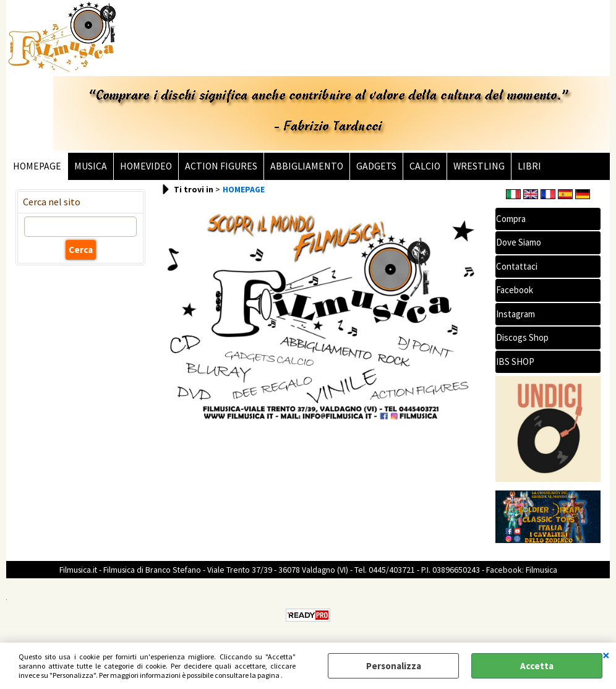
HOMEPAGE (37, 166)
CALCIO (425, 166)
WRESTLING (479, 166)
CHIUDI (606, 655)
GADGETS (376, 166)
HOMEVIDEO (146, 166)
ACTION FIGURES (221, 166)
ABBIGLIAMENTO (307, 166)
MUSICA (91, 166)
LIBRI (529, 166)
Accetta (537, 666)
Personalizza (394, 666)
